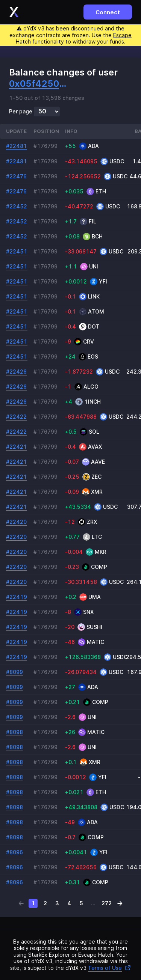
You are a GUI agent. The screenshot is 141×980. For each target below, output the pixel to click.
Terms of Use (109, 968)
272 (107, 903)
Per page (21, 112)
